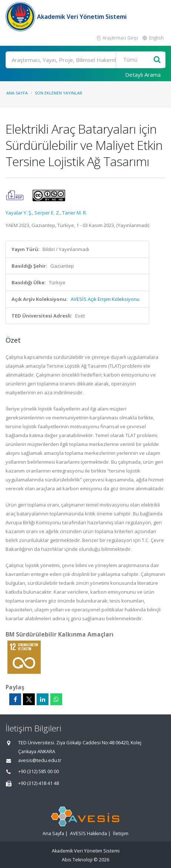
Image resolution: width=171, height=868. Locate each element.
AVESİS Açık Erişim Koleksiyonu (105, 299)
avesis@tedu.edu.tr (40, 760)
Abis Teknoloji (77, 860)
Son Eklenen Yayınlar (58, 93)
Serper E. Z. (47, 213)
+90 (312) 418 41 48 (38, 783)
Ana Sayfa (17, 93)
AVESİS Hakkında (88, 833)
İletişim (121, 833)
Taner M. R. (75, 213)
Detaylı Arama (143, 75)
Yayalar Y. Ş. (19, 213)
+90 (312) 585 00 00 (38, 771)
